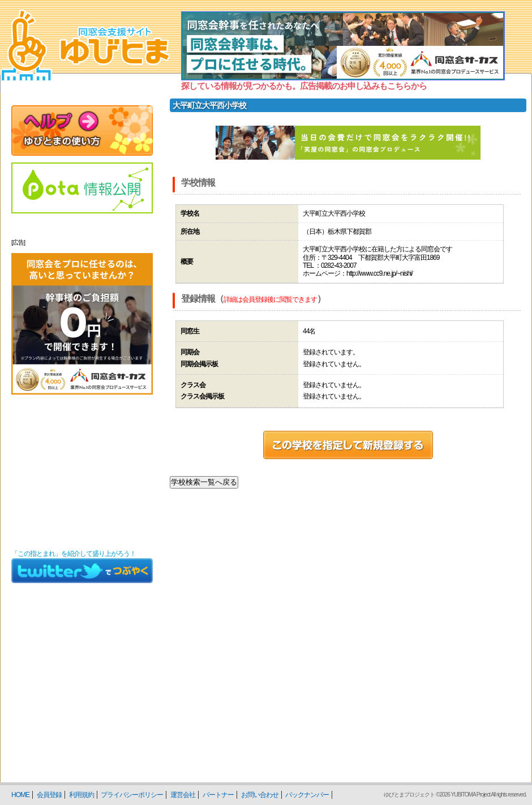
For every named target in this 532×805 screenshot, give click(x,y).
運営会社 (183, 795)
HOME (20, 795)
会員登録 (49, 795)
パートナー (218, 795)
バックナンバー (307, 795)
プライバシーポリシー (132, 795)
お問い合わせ (260, 795)
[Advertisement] (82, 472)
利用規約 (81, 795)
